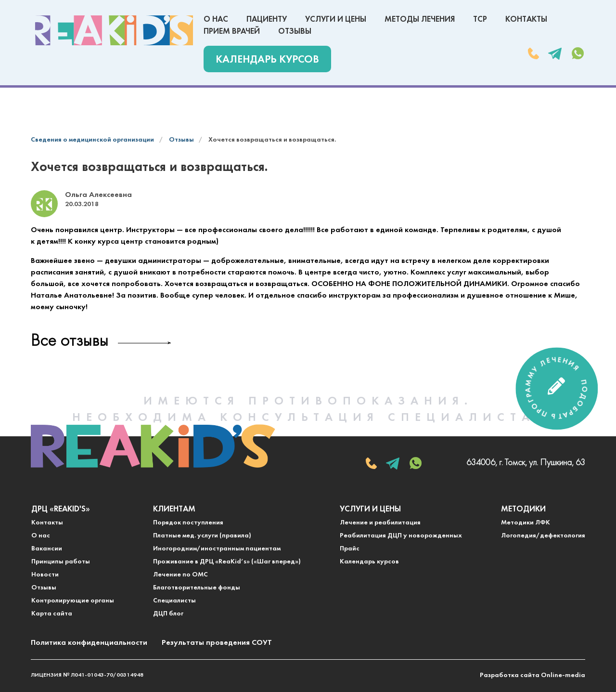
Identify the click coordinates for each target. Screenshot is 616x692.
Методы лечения (420, 20)
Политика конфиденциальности (89, 643)
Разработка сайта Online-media (533, 675)
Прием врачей (232, 32)
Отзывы (295, 32)
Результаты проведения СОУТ (217, 643)
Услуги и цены (336, 20)
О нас (216, 20)
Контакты (526, 20)
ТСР (480, 20)
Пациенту (267, 20)
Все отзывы (70, 342)
